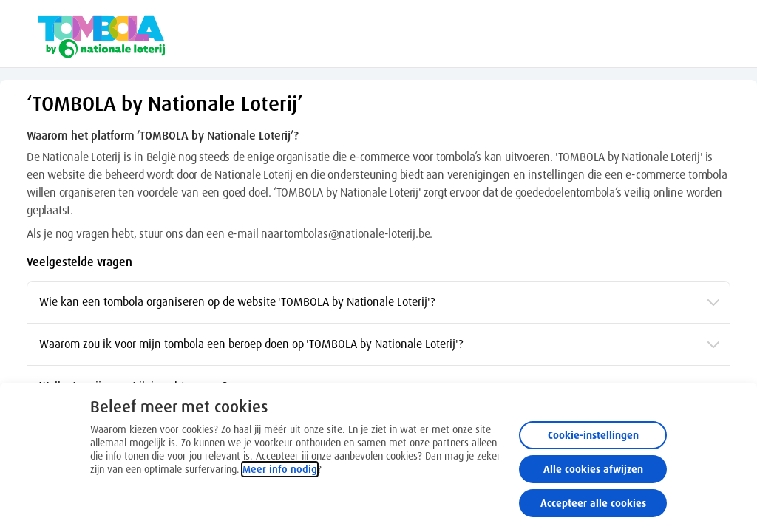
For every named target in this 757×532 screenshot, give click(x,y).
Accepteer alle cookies (593, 503)
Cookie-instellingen (593, 435)
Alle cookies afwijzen (593, 469)
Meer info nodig (280, 469)
